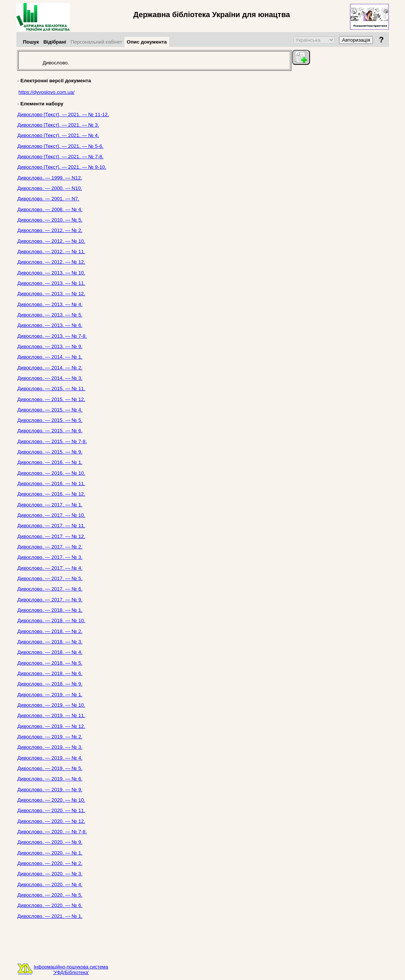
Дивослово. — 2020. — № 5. (50, 895)
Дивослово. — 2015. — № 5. (50, 420)
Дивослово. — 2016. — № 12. (51, 494)
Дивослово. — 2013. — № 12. (51, 294)
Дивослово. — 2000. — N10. (50, 188)
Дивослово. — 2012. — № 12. (51, 262)
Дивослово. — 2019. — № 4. (50, 758)
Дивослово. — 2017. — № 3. (50, 557)
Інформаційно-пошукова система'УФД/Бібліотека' (71, 970)
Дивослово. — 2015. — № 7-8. (52, 441)
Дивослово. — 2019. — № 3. (50, 747)
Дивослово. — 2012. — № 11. (51, 252)
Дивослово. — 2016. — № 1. (50, 462)
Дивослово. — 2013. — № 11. (51, 283)
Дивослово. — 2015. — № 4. (50, 410)
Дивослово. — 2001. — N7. (48, 199)
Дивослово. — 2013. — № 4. (50, 304)
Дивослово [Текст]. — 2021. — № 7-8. (61, 157)
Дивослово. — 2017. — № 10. (51, 515)
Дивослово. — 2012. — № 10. (51, 241)
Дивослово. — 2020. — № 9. (50, 842)
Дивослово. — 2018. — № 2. (50, 631)
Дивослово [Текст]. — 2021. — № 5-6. (61, 146)
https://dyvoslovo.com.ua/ (47, 92)
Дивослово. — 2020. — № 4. (50, 884)
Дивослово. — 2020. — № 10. (51, 800)
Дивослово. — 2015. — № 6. (50, 431)
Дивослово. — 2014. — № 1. (50, 357)
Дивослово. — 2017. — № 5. (50, 578)
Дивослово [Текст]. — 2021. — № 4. (58, 135)
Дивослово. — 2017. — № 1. (50, 505)
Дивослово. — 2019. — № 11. (51, 715)
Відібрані (55, 42)
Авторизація (356, 40)
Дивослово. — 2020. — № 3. (50, 874)
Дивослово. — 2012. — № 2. (50, 230)
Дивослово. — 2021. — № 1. (50, 916)
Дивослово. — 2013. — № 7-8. (52, 336)
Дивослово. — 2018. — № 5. (50, 663)
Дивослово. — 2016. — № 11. (51, 483)
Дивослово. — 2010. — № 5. (50, 220)
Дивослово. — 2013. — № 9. (50, 346)
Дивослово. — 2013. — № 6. (50, 325)
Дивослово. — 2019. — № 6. (50, 779)
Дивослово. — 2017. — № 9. (50, 600)
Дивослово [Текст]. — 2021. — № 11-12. (63, 114)
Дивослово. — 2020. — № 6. (50, 905)
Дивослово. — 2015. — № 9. (50, 452)
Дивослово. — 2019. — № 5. (50, 768)
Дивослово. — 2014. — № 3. (50, 378)
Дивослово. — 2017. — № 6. (50, 589)
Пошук (31, 42)
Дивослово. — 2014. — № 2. (50, 368)
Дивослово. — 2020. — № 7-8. (52, 832)
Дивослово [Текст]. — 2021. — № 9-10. (62, 167)
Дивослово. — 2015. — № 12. (51, 399)
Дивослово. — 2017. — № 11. (51, 526)
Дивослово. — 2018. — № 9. (50, 684)
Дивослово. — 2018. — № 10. (51, 621)
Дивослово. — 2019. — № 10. (51, 705)
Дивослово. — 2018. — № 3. (50, 642)
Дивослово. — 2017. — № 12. (51, 536)
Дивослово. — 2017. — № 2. (50, 547)
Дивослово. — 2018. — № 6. (50, 673)
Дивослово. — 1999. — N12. (50, 178)
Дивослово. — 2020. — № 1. (50, 853)
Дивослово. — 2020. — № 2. (50, 863)
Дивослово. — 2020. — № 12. (51, 821)
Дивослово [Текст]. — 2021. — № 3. (58, 125)
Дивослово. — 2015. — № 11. (51, 389)
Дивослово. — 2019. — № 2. (50, 737)
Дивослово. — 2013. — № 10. (51, 273)
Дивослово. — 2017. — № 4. (50, 568)
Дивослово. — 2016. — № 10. (51, 473)
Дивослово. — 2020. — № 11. (51, 810)
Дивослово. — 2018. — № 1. (50, 610)
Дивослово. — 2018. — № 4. (50, 652)
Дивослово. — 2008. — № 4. (50, 209)
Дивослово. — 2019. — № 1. (50, 695)
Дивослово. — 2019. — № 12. (51, 726)
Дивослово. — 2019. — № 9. (50, 790)
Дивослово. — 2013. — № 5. (50, 315)
